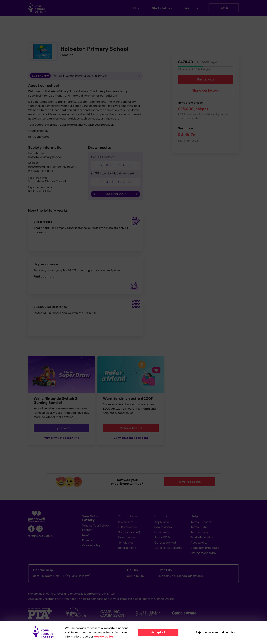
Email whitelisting (202, 537)
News (86, 535)
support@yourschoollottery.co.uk (181, 576)
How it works (127, 537)
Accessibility (199, 543)
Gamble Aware (164, 599)
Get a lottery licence (168, 548)
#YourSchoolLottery (41, 536)
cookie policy (104, 637)
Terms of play (200, 532)
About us (191, 8)
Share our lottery (206, 90)
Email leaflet (162, 532)
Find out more (44, 276)
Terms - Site (199, 527)
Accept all (158, 632)
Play (136, 8)
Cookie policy (91, 545)
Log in (224, 8)
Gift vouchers (127, 527)
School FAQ (162, 537)
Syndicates (126, 543)
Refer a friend (131, 428)
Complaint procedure (205, 548)
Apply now (162, 522)
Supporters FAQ (129, 532)
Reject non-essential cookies (215, 632)
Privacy (87, 540)
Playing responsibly (203, 553)
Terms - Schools (201, 522)
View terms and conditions (62, 438)
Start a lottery (162, 8)
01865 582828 (137, 576)
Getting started (165, 543)
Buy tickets (206, 79)
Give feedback (190, 482)
